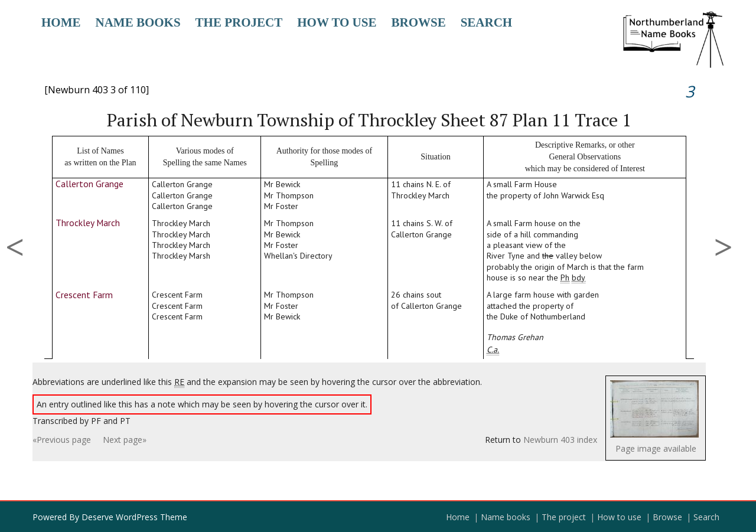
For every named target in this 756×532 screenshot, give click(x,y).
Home (61, 22)
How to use (337, 22)
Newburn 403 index (560, 440)
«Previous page (62, 440)
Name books (138, 22)
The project (239, 22)
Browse (418, 22)
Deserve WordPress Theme (134, 517)
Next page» (125, 440)
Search (487, 22)
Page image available (656, 448)
